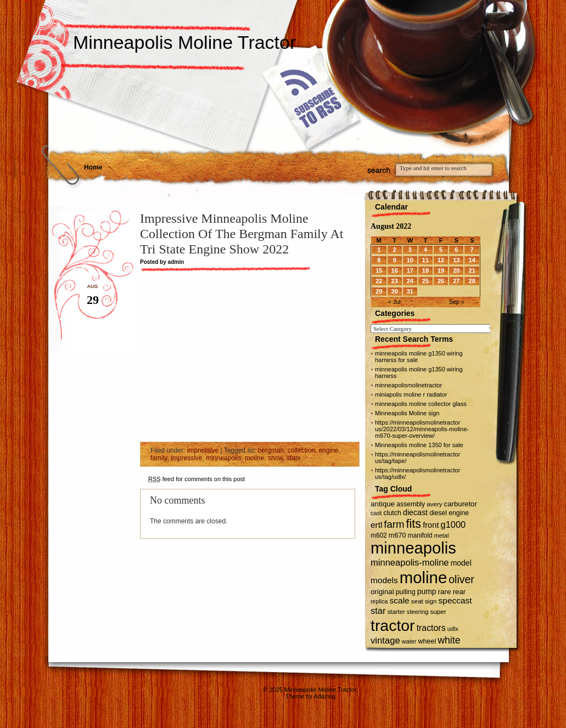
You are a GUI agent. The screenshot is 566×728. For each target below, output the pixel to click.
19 (441, 270)
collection (301, 450)
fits (414, 524)
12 (441, 260)
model (461, 563)
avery (434, 504)
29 (379, 291)
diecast (415, 512)
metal (442, 535)
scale (399, 600)
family (159, 458)
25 (425, 281)
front (431, 525)
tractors (431, 628)
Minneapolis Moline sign (407, 413)
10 (410, 260)
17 (410, 270)
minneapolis (223, 458)
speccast (455, 600)
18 (425, 270)
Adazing (324, 696)
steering (418, 612)
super (438, 611)
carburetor (461, 504)
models (384, 580)
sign (431, 601)
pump (427, 591)
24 (410, 281)
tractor (393, 625)
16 (395, 270)
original (382, 592)
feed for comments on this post (197, 479)
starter (396, 612)
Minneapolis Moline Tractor (184, 42)
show (275, 458)
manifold (420, 535)
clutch (392, 513)
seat (417, 601)
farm (394, 524)
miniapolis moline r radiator (411, 394)
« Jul (394, 302)
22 (379, 281)
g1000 (453, 524)
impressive (203, 450)
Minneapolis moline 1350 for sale (419, 445)
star (378, 611)
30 (395, 291)
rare (445, 592)
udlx (453, 629)
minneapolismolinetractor (408, 385)
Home (93, 167)
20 (456, 270)
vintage (385, 640)
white (449, 640)
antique (383, 504)
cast (376, 513)
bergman (271, 450)
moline (254, 458)
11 (425, 260)
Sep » (456, 302)
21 (472, 270)
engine (328, 450)
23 (395, 281)
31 (410, 291)
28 (472, 281)
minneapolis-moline (410, 563)
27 (456, 281)
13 (456, 260)
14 (472, 260)
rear (459, 592)
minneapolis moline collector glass (421, 404)
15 (379, 270)
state (294, 458)
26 (441, 281)
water (409, 641)
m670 (397, 535)
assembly (411, 504)
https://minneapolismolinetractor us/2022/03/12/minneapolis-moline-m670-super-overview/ (422, 429)
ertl (376, 525)
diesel (438, 513)
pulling (406, 592)
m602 (379, 535)
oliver (461, 579)
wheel (427, 641)
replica (379, 601)
